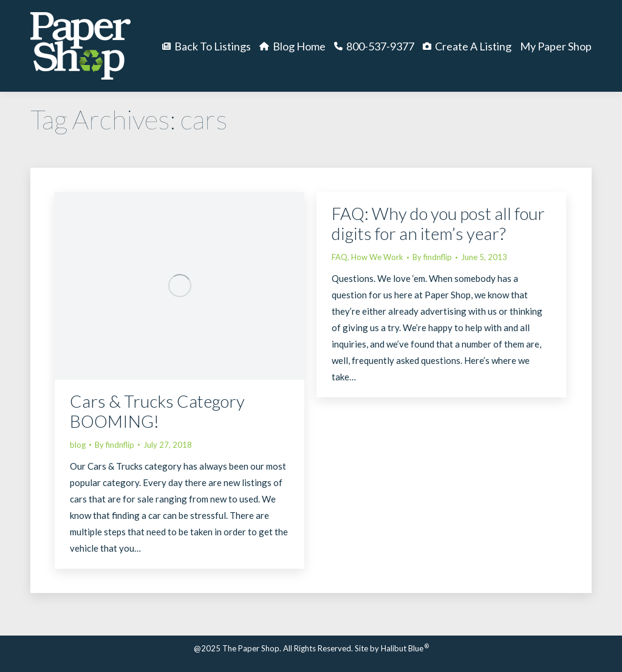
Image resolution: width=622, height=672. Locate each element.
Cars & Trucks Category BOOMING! (157, 411)
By (114, 445)
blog (78, 445)
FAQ (340, 257)
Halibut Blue (405, 648)
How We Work (377, 257)
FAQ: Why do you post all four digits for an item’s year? (438, 223)
